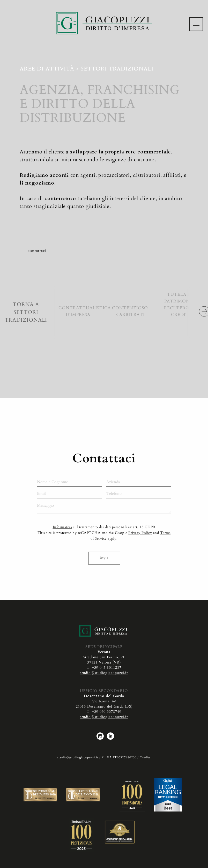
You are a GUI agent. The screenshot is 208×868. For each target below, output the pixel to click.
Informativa (62, 535)
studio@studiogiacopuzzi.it (104, 673)
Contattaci (37, 251)
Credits (145, 757)
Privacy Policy (140, 541)
